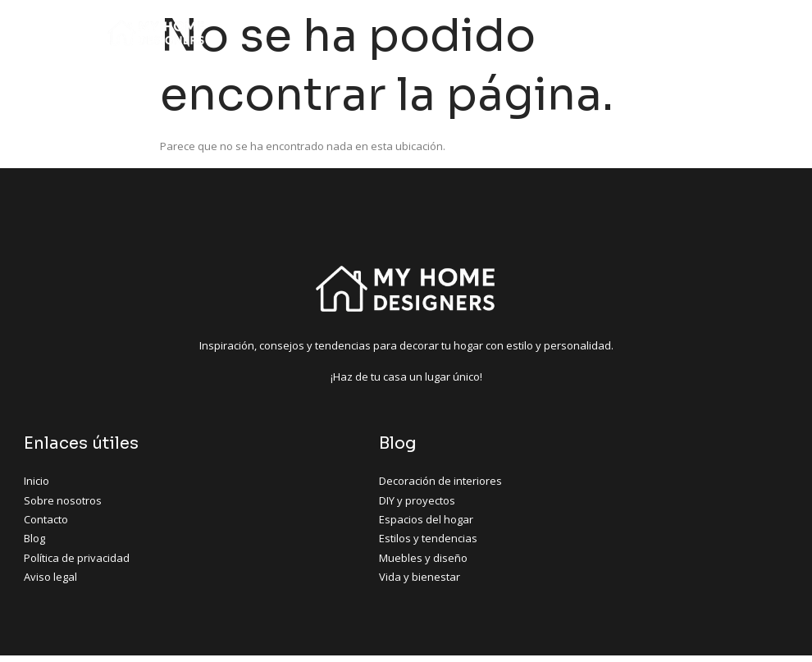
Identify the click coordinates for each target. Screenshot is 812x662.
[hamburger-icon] (693, 33)
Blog (333, 444)
